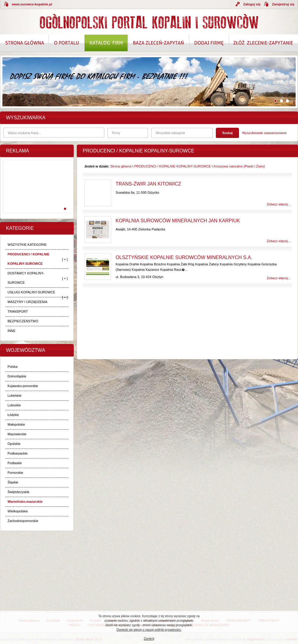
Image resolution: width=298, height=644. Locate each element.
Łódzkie (13, 415)
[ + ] (65, 259)
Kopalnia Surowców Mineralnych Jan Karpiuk (178, 221)
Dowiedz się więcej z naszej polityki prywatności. (149, 630)
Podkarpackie (18, 453)
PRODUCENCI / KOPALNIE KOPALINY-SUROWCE (28, 259)
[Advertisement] (36, 193)
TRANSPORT (18, 311)
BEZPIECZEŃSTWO (23, 321)
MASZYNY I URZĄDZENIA (27, 302)
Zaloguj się (252, 4)
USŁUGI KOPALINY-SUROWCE (31, 292)
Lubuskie (14, 405)
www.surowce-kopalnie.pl (32, 4)
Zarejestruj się (283, 4)
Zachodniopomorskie (23, 521)
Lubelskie (14, 395)
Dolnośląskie (17, 376)
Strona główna (121, 166)
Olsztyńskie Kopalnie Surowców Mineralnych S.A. (184, 257)
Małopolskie (16, 424)
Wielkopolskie (18, 511)
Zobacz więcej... (279, 204)
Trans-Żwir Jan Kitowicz (148, 184)
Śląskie (13, 482)
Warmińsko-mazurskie (25, 502)
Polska (12, 367)
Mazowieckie (17, 434)
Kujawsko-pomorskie (23, 386)
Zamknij (149, 639)
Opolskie (14, 444)
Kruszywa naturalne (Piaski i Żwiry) (239, 166)
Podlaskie (15, 463)
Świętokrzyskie (19, 492)
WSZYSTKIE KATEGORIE (27, 245)
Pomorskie (15, 473)
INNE (11, 331)
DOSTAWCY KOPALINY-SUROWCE (26, 278)
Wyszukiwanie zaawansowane (264, 133)
